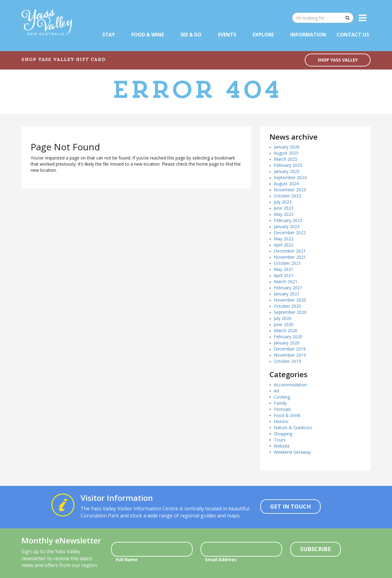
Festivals (282, 409)
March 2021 (286, 281)
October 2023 (287, 196)
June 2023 (284, 208)
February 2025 (288, 165)
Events (227, 35)
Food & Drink (287, 415)
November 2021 (290, 257)
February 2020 (288, 337)
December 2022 (290, 233)
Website (282, 446)
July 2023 (283, 202)
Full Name (127, 559)
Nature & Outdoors (293, 428)
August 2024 (286, 184)
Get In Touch (290, 506)
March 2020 (286, 330)
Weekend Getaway (292, 452)
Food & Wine (148, 35)
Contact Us (353, 35)
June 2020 (284, 324)
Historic (281, 421)
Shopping (283, 434)
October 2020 (287, 306)
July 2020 (283, 318)
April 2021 (284, 275)
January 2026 (287, 147)
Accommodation (290, 385)
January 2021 (287, 294)
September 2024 (290, 177)
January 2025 (287, 171)
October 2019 (287, 361)
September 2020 (290, 312)
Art (277, 391)
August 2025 (286, 153)
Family (280, 403)
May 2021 (284, 269)
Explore (263, 35)
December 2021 (290, 251)
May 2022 (284, 239)
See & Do (191, 35)
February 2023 (288, 220)
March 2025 (286, 159)
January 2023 (287, 226)
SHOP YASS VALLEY (338, 60)
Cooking (282, 397)
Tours (280, 440)
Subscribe (316, 549)
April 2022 (284, 245)
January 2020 (287, 343)
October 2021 (287, 263)
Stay (109, 35)
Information (308, 35)
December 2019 (290, 349)
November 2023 (290, 190)
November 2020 (290, 300)
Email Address (221, 559)
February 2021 (288, 288)
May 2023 (284, 214)
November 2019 (290, 355)
